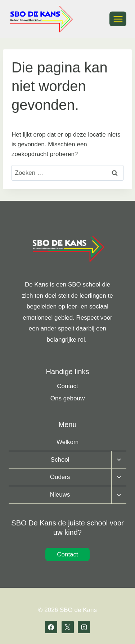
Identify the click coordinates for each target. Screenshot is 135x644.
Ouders (60, 477)
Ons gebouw (67, 398)
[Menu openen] (118, 19)
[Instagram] (84, 627)
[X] (68, 627)
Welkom (67, 442)
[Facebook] (51, 627)
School (60, 460)
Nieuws (60, 495)
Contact (67, 386)
